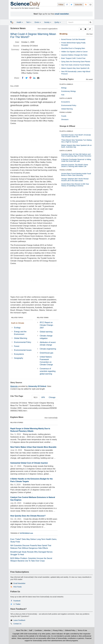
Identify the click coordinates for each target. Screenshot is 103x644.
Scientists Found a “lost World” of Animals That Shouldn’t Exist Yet (76, 136)
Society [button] (48, 22)
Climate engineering (48, 349)
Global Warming (21, 338)
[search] (90, 22)
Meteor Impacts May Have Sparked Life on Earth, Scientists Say (76, 146)
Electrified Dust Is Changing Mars (73, 48)
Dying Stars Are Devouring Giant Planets (76, 62)
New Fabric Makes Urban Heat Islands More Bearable (33, 447)
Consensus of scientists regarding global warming (48, 371)
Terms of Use (82, 630)
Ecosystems (19, 354)
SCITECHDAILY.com (27, 533)
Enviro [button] (38, 22)
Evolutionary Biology (69, 91)
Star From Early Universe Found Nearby (76, 65)
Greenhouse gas (47, 353)
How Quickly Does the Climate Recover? (28, 516)
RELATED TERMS (43, 318)
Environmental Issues (23, 350)
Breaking (63, 34)
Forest (17, 346)
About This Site (21, 630)
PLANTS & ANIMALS (66, 84)
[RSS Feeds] (86, 5)
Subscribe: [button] (79, 5)
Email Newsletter (19, 583)
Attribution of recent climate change (48, 344)
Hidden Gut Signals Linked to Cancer (74, 52)
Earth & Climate (18, 323)
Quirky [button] (58, 22)
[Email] (38, 78)
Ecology (17, 328)
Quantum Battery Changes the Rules (74, 55)
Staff (31, 630)
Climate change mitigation (46, 337)
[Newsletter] (90, 5)
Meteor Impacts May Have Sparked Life (75, 68)
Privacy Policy (58, 630)
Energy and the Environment (20, 333)
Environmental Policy (23, 342)
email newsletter (62, 14)
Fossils (64, 116)
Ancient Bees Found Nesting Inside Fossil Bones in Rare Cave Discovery (76, 174)
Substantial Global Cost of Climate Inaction (29, 463)
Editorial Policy (70, 630)
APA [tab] (43, 397)
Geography (19, 358)
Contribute (38, 630)
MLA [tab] (36, 397)
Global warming (46, 332)
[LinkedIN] (34, 78)
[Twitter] (27, 78)
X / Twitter (17, 604)
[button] (81, 29)
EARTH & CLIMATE (66, 98)
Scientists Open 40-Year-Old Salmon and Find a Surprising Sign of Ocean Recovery (76, 155)
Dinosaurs (65, 119)
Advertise (47, 630)
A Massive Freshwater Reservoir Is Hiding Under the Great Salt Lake (76, 160)
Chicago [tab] (52, 397)
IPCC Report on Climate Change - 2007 (47, 325)
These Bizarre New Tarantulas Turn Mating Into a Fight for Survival (76, 141)
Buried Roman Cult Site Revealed (73, 39)
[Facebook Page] (67, 5)
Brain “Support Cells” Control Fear (73, 58)
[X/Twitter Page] (71, 5)
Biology (64, 88)
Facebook (17, 601)
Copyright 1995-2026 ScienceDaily (25, 634)
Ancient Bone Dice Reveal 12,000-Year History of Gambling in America (75, 185)
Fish (63, 95)
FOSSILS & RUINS (66, 112)
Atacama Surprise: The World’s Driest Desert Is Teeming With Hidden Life (75, 166)
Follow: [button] (61, 5)
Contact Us (17, 624)
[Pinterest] (30, 78)
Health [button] (20, 22)
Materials (14, 386)
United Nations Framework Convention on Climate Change (46, 361)
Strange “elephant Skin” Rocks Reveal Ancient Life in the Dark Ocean (75, 180)
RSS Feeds (17, 587)
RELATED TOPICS (17, 318)
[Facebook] (23, 78)
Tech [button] (29, 22)
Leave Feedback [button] (19, 620)
